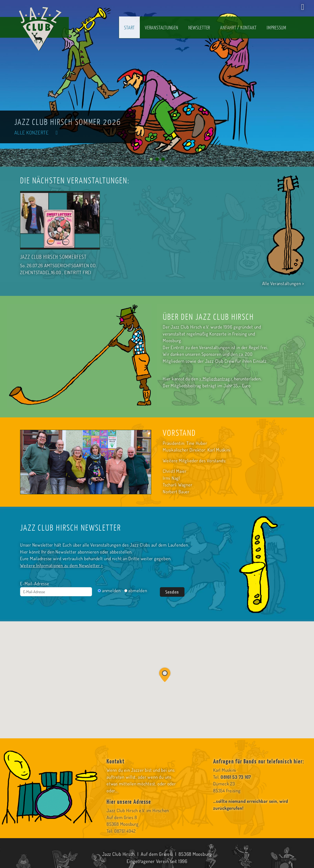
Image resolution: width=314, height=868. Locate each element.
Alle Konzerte (38, 132)
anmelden (109, 590)
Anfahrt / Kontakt (238, 27)
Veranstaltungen (161, 27)
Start (129, 27)
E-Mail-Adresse (35, 583)
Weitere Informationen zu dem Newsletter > (62, 565)
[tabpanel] (157, 83)
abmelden (136, 590)
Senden (172, 592)
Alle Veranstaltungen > (283, 283)
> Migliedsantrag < (216, 379)
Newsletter (199, 27)
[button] (165, 674)
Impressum (276, 27)
